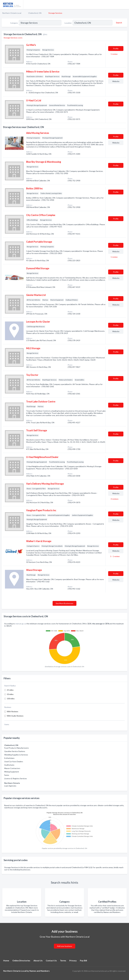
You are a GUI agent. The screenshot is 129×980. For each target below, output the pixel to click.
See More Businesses (64, 603)
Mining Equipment (12, 772)
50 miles (10, 694)
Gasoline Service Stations (15, 751)
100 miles (11, 699)
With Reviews (13, 711)
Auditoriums (9, 765)
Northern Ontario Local (12, 13)
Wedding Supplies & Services (16, 755)
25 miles (10, 690)
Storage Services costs (13, 38)
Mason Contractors (12, 768)
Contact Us (51, 960)
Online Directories (21, 960)
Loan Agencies (10, 786)
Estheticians (9, 758)
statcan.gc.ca (21, 624)
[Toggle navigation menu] (125, 5)
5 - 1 (115, 556)
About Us (38, 960)
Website (116, 81)
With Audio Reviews (15, 716)
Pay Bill (83, 960)
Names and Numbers (40, 971)
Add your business (65, 946)
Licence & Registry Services (16, 778)
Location (68, 23)
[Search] (119, 23)
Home (6, 960)
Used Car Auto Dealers (14, 761)
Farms (7, 775)
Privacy (73, 960)
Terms (63, 960)
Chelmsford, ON (35, 13)
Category (14, 23)
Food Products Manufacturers (17, 748)
